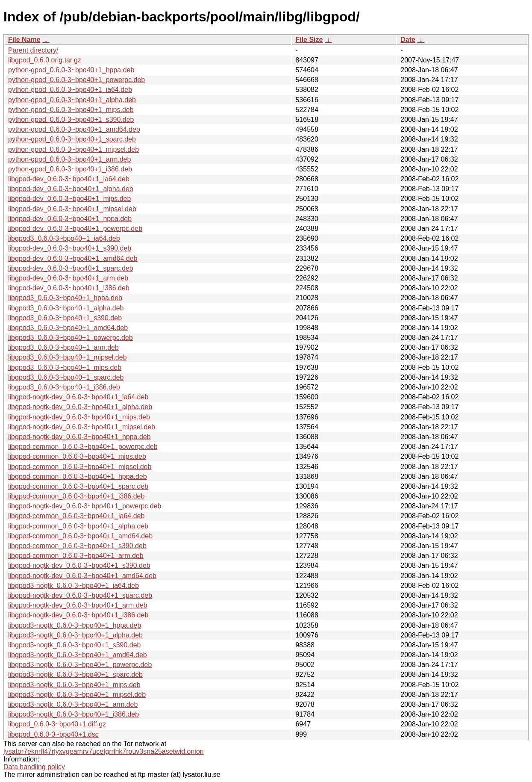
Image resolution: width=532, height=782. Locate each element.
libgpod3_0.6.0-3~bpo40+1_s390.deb (65, 318)
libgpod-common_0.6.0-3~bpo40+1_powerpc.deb (83, 447)
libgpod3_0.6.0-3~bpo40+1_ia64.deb (64, 238)
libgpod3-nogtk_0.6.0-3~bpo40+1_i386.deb (73, 714)
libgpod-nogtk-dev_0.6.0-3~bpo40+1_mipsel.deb (82, 427)
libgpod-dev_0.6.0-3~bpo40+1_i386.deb (69, 288)
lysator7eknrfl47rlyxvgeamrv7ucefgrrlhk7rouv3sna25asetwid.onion (104, 751)
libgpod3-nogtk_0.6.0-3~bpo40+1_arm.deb (73, 704)
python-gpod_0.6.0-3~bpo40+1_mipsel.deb (73, 149)
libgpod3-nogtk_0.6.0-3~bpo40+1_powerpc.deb (80, 665)
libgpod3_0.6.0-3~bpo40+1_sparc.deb (66, 377)
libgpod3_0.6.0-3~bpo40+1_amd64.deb (68, 328)
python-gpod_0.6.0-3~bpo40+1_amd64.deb (74, 129)
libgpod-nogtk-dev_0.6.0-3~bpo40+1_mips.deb (79, 417)
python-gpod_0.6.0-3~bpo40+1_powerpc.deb (76, 80)
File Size (309, 40)
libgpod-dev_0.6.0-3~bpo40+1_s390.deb (70, 248)
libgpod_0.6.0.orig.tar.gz (45, 60)
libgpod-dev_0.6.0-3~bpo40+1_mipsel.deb (72, 209)
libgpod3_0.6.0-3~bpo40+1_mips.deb (65, 367)
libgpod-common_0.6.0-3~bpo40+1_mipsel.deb (80, 467)
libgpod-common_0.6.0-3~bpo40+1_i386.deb (76, 496)
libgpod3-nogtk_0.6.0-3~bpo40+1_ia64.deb (73, 586)
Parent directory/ (33, 50)
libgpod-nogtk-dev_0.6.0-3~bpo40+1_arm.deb (78, 605)
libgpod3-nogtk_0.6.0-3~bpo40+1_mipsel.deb (77, 695)
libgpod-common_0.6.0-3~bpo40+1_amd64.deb (80, 536)
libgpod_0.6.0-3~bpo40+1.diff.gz (57, 724)
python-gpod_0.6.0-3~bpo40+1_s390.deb (71, 120)
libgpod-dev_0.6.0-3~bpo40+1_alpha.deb (71, 189)
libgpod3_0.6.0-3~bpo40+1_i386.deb (64, 387)
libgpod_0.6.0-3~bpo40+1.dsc (53, 734)
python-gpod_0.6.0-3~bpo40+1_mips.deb (71, 110)
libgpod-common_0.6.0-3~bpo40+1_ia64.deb (76, 516)
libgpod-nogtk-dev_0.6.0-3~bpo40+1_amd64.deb (82, 576)
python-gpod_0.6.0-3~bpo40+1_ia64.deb (70, 90)
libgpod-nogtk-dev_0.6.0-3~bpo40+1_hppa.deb (79, 437)
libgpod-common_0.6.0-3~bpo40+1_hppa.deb (78, 477)
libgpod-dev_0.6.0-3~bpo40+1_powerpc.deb (75, 229)
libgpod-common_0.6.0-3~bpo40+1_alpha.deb (78, 526)
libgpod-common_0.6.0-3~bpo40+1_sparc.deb (78, 486)
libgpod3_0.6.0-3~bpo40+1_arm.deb (63, 347)
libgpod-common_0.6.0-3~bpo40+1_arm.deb (76, 556)
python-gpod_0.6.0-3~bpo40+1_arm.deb (69, 159)
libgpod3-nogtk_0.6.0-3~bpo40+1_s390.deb (75, 645)
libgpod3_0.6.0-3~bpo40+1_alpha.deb (66, 308)
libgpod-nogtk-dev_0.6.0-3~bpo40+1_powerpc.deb (85, 506)
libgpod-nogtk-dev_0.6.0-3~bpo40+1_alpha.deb (80, 407)
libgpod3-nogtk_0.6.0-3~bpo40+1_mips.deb (74, 685)
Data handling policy (34, 767)
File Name (24, 40)
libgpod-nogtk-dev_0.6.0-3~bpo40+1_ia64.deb (78, 397)
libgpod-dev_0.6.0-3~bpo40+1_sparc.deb (71, 268)
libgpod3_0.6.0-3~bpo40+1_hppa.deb (65, 298)
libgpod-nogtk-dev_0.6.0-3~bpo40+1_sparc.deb (80, 595)
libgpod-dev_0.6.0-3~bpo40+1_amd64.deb (73, 258)
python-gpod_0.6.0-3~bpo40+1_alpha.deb (72, 100)
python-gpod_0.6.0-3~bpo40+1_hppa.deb (71, 70)
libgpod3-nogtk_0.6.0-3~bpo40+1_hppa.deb (75, 625)
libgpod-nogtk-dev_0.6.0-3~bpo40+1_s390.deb (79, 565)
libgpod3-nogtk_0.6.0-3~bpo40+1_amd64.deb (78, 655)
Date (408, 40)
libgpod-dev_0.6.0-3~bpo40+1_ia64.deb (69, 179)
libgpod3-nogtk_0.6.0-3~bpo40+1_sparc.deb (75, 674)
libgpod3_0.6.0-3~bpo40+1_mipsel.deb (68, 357)
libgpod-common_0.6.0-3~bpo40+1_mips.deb (77, 456)
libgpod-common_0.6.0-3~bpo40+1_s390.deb (77, 546)
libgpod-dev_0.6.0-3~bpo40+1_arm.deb (68, 278)
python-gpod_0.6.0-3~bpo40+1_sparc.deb (72, 139)
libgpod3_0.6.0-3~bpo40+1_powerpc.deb (71, 338)
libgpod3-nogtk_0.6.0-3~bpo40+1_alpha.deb (75, 635)
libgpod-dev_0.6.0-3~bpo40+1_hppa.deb (70, 219)
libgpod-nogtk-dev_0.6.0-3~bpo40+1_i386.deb (78, 615)
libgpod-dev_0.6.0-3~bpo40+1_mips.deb (69, 199)
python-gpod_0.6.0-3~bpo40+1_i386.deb (70, 169)
